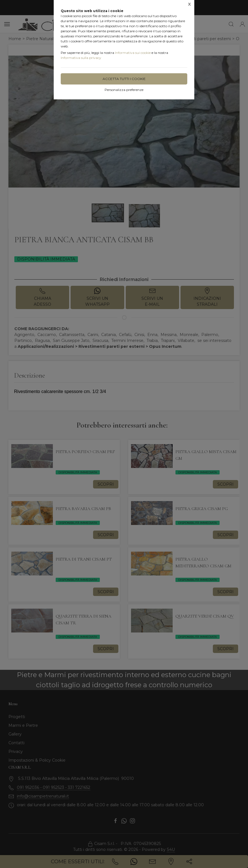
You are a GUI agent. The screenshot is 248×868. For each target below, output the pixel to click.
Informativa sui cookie (133, 53)
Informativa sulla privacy (81, 58)
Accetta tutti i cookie (124, 79)
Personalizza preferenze (124, 90)
